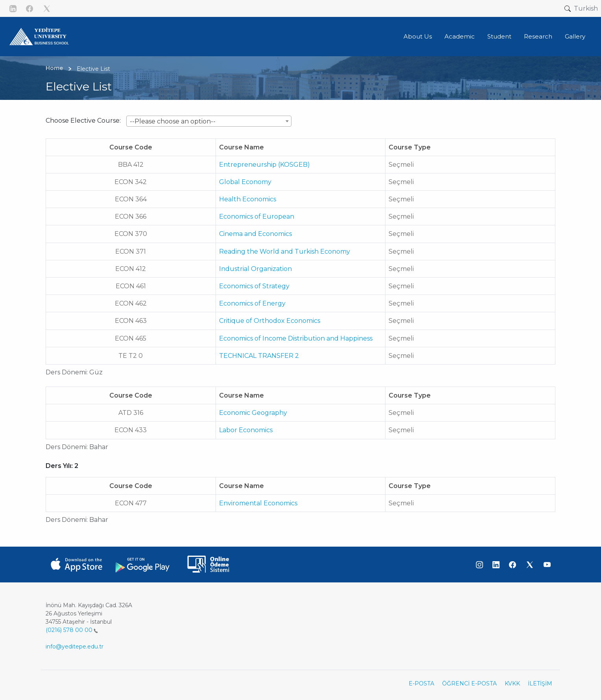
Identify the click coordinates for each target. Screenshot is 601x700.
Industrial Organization (255, 269)
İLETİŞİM (540, 683)
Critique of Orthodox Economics (270, 321)
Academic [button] (460, 36)
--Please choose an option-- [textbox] (173, 121)
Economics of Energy (252, 303)
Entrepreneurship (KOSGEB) (265, 165)
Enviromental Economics (258, 503)
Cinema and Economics (255, 234)
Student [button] (499, 36)
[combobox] (209, 121)
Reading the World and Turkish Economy (285, 251)
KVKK (512, 683)
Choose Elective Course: (83, 121)
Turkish (586, 8)
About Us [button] (418, 36)
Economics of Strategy (254, 286)
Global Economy (245, 182)
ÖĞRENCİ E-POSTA (469, 683)
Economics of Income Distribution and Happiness (296, 338)
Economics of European (257, 216)
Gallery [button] (575, 36)
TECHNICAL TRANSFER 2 (259, 356)
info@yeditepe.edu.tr (75, 647)
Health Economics (248, 199)
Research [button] (538, 36)
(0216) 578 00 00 (72, 630)
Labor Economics (246, 430)
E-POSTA (421, 683)
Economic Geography (253, 413)
